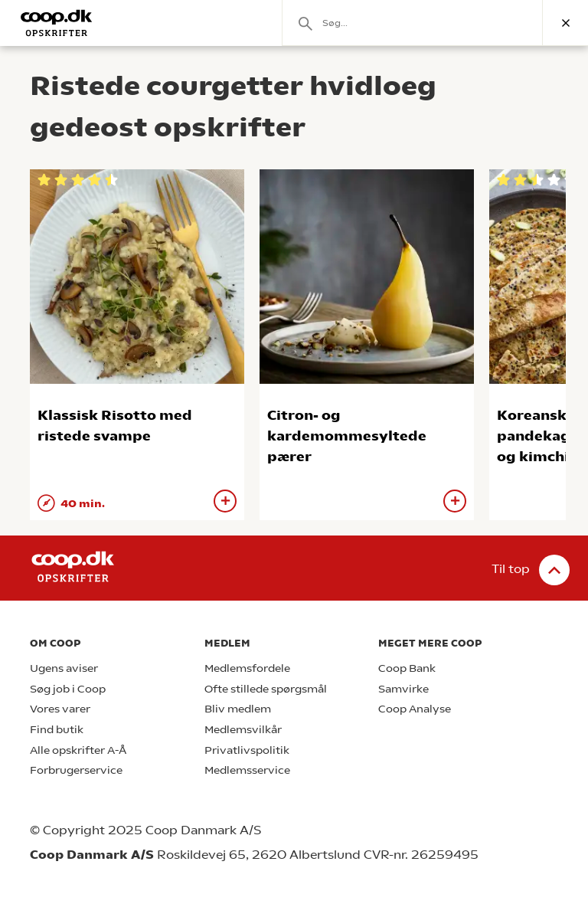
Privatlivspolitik (247, 750)
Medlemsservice (247, 770)
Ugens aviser (64, 668)
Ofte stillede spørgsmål (266, 689)
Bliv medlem (238, 709)
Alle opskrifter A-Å (78, 750)
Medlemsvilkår (243, 730)
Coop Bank (407, 668)
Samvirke (403, 689)
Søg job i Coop (68, 689)
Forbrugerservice (76, 770)
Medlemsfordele (247, 668)
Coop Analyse (415, 709)
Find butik (57, 730)
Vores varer (60, 709)
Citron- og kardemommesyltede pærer (347, 436)
